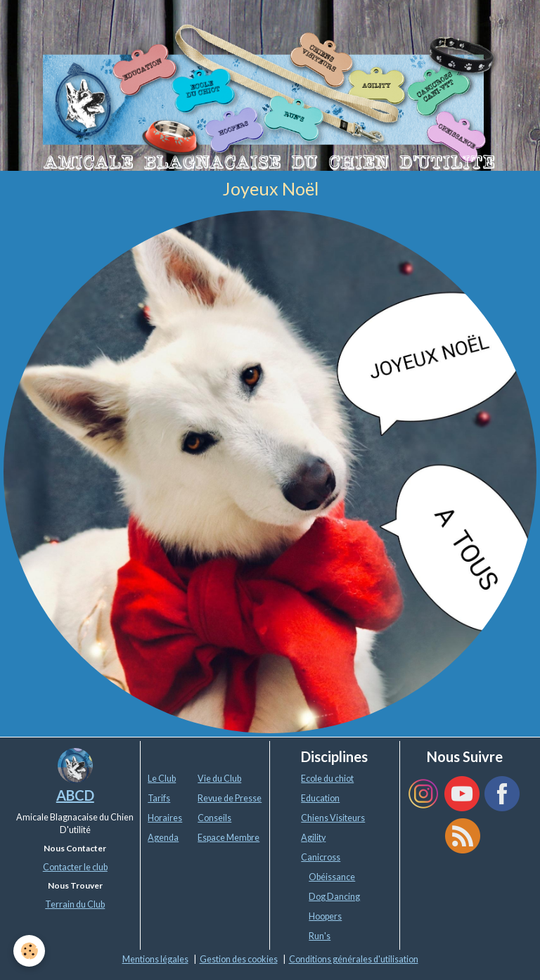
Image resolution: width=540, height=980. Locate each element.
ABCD (75, 795)
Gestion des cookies (239, 959)
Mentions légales (155, 959)
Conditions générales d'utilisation (354, 959)
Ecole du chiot (327, 779)
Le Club (162, 779)
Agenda (163, 838)
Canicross (321, 857)
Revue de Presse (230, 798)
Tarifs (159, 798)
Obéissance (332, 877)
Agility (313, 838)
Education (320, 798)
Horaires (165, 818)
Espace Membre (229, 838)
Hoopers (325, 916)
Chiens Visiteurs (333, 818)
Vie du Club (219, 779)
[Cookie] (30, 951)
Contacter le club (75, 867)
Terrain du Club (75, 904)
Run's (320, 936)
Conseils (214, 818)
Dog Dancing (334, 897)
